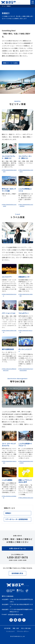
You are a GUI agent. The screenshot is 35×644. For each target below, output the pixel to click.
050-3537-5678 (18, 557)
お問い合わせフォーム (18, 548)
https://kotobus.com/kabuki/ (10, 497)
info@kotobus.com (15, 614)
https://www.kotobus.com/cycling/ (26, 462)
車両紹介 (8, 513)
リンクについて (10, 631)
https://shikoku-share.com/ (26, 498)
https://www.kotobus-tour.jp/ (10, 295)
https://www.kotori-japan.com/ (10, 462)
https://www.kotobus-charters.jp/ (26, 171)
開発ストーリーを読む (11, 63)
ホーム (3, 6)
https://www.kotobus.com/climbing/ (26, 205)
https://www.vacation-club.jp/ (10, 331)
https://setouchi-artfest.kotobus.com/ (10, 370)
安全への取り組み (26, 628)
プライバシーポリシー (23, 631)
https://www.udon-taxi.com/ (26, 331)
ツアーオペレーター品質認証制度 (16, 519)
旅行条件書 (7, 628)
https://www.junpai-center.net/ (26, 295)
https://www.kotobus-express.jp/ (10, 171)
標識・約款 (16, 628)
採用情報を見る (17, 573)
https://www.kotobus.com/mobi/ (10, 205)
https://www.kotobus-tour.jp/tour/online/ (26, 370)
